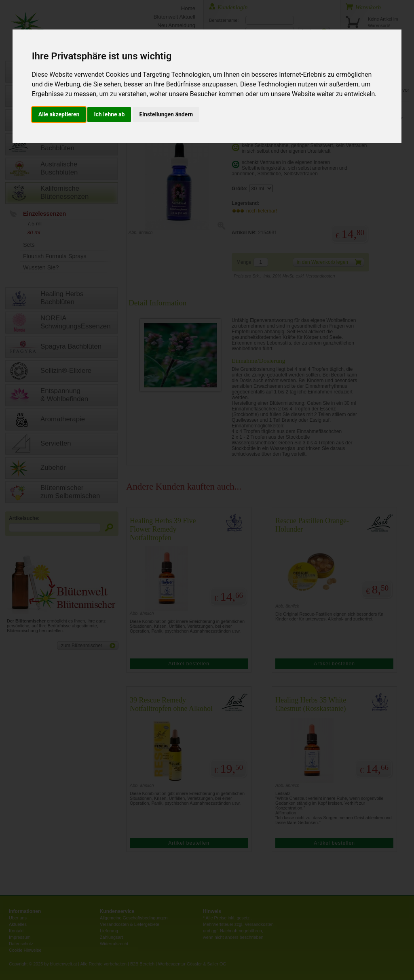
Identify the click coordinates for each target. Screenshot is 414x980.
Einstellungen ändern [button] (166, 114)
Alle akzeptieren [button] (59, 114)
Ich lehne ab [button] (109, 114)
